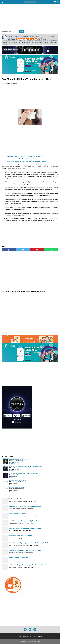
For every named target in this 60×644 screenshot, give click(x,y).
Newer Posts (6, 333)
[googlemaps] (30, 629)
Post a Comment (13, 83)
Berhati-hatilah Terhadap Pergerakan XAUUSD (18, 459)
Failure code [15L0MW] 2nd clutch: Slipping (18, 480)
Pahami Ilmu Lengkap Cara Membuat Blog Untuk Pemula (24, 521)
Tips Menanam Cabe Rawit (16, 499)
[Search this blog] (58, 2)
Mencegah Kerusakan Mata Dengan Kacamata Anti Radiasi (25, 550)
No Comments (12, 464)
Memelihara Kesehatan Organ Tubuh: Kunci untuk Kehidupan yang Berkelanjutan (27, 161)
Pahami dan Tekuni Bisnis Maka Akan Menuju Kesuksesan (25, 506)
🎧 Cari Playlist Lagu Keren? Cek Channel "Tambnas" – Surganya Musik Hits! (24, 473)
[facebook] (9, 250)
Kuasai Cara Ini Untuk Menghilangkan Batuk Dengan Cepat (25, 528)
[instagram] (25, 629)
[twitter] (23, 250)
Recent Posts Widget (5, 495)
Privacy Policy (32, 636)
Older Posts (55, 333)
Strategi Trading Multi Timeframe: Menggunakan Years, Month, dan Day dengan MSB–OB (26, 466)
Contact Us (25, 636)
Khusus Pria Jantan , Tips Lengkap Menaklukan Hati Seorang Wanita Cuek (29, 543)
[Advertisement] (30, 17)
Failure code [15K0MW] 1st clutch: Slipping (17, 487)
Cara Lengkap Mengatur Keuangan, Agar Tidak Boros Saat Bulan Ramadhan (30, 565)
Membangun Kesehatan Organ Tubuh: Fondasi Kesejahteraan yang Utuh (25, 157)
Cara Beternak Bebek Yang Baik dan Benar (20, 536)
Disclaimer (39, 636)
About (20, 636)
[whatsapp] (51, 250)
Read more (17, 462)
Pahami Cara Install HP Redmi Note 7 (19, 558)
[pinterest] (37, 250)
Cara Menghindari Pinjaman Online (18, 514)
